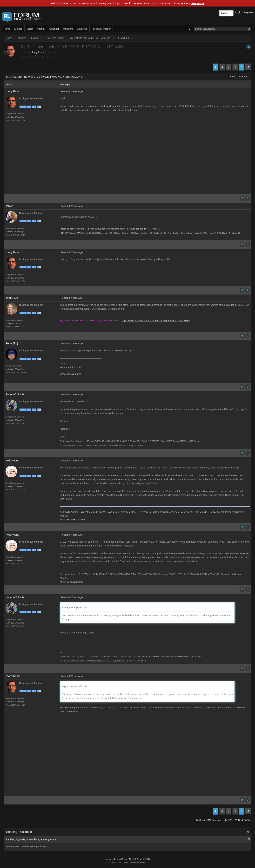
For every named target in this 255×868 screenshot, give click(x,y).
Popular (41, 29)
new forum (197, 3)
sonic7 (9, 206)
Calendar (54, 29)
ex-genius (72, 520)
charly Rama (38, 52)
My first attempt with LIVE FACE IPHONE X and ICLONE (102, 38)
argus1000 (12, 298)
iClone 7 (36, 38)
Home (7, 29)
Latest (30, 29)
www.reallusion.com (70, 374)
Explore (18, 29)
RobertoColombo (15, 394)
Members (68, 29)
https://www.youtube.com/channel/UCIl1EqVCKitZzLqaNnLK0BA (156, 321)
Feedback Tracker (101, 29)
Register (249, 12)
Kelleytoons (12, 461)
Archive (22, 38)
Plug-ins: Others (55, 38)
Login (238, 12)
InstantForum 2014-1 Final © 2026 (132, 859)
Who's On (82, 29)
